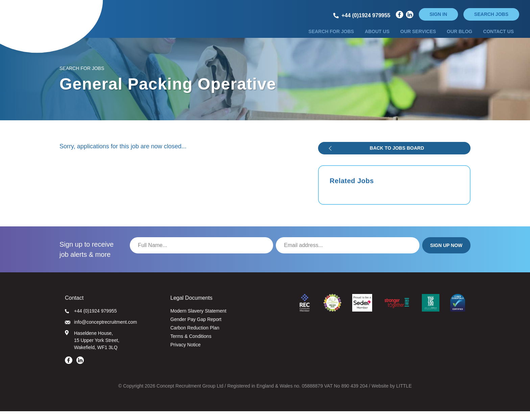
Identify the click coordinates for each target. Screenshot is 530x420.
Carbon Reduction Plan (195, 337)
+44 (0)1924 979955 (91, 320)
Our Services (418, 35)
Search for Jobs (331, 35)
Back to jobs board (397, 157)
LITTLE (404, 395)
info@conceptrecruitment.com (101, 331)
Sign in (438, 14)
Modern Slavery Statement (198, 320)
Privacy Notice (185, 353)
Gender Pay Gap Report (196, 328)
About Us (377, 35)
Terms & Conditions (191, 345)
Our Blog (460, 35)
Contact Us (498, 35)
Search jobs (491, 14)
